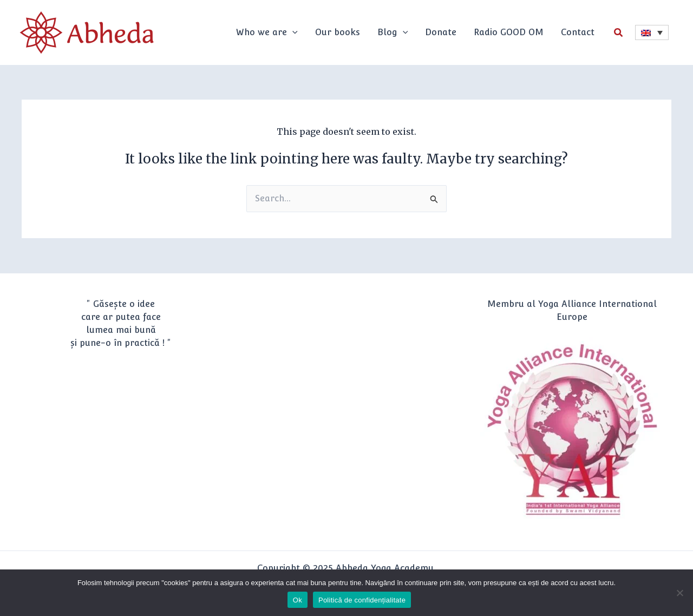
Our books (338, 32)
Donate (441, 32)
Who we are (267, 32)
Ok (298, 600)
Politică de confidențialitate (362, 600)
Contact (578, 32)
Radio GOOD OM (509, 32)
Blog (393, 32)
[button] (619, 33)
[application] (292, 32)
